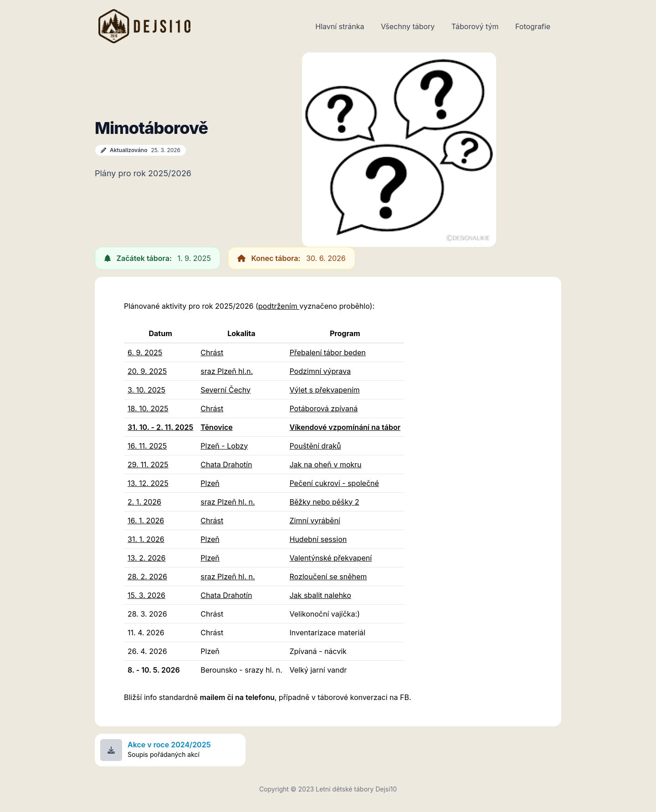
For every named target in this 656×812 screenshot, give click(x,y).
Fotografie (533, 26)
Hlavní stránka (340, 26)
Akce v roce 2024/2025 (169, 745)
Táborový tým (475, 26)
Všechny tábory (408, 26)
